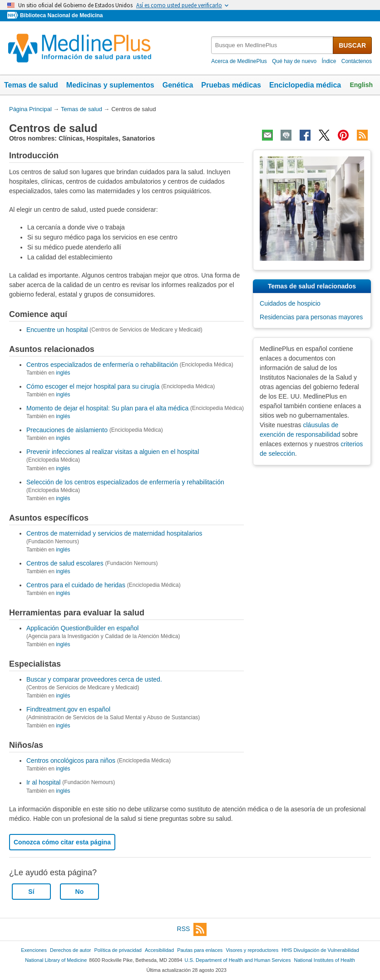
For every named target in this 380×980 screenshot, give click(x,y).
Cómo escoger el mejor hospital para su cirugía (93, 386)
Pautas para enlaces (200, 950)
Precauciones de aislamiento (67, 430)
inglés (63, 373)
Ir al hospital (43, 783)
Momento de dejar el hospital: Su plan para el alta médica (107, 408)
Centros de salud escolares (65, 563)
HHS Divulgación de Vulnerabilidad (320, 950)
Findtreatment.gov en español (68, 709)
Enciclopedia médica (305, 85)
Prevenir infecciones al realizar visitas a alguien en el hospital (113, 452)
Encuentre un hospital (57, 330)
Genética (178, 85)
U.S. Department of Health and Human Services (238, 960)
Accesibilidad (159, 950)
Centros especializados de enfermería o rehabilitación (102, 365)
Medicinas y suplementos (110, 85)
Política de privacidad (118, 950)
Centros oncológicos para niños (71, 761)
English (361, 85)
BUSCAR (352, 45)
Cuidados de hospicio (290, 303)
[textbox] (273, 45)
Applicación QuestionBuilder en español (83, 628)
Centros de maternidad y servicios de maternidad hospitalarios (114, 533)
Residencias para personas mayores (311, 317)
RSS (192, 929)
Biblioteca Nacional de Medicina (61, 15)
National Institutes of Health (325, 960)
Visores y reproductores (252, 950)
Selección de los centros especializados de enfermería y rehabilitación (125, 482)
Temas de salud (31, 85)
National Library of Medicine (56, 960)
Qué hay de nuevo (294, 61)
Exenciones (34, 950)
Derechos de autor (70, 950)
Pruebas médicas (231, 85)
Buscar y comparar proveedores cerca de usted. (94, 679)
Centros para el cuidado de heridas (76, 585)
